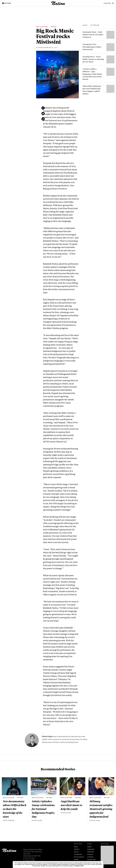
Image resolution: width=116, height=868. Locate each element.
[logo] (58, 5)
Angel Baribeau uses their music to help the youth (71, 805)
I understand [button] (79, 866)
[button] (7, 3)
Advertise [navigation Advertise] (91, 852)
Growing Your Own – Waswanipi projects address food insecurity (92, 47)
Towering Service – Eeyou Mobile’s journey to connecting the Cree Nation (93, 59)
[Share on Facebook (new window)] (43, 108)
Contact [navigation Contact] (90, 855)
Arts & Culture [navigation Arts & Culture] (79, 857)
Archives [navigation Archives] (90, 857)
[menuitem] (107, 4)
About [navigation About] (89, 847)
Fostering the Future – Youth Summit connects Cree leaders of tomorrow (93, 35)
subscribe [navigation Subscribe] (107, 4)
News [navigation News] (76, 847)
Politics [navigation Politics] (77, 849)
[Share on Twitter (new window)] (43, 114)
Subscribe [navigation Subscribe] (91, 849)
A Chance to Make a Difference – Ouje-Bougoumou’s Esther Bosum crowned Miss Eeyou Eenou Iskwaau (92, 74)
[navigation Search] (113, 4)
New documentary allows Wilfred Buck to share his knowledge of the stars (15, 809)
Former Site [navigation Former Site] (91, 860)
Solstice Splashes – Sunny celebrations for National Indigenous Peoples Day (43, 809)
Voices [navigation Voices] (76, 852)
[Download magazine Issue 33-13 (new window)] (107, 855)
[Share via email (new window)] (43, 119)
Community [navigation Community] (78, 855)
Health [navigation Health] (76, 860)
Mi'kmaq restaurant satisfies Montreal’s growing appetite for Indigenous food (101, 809)
